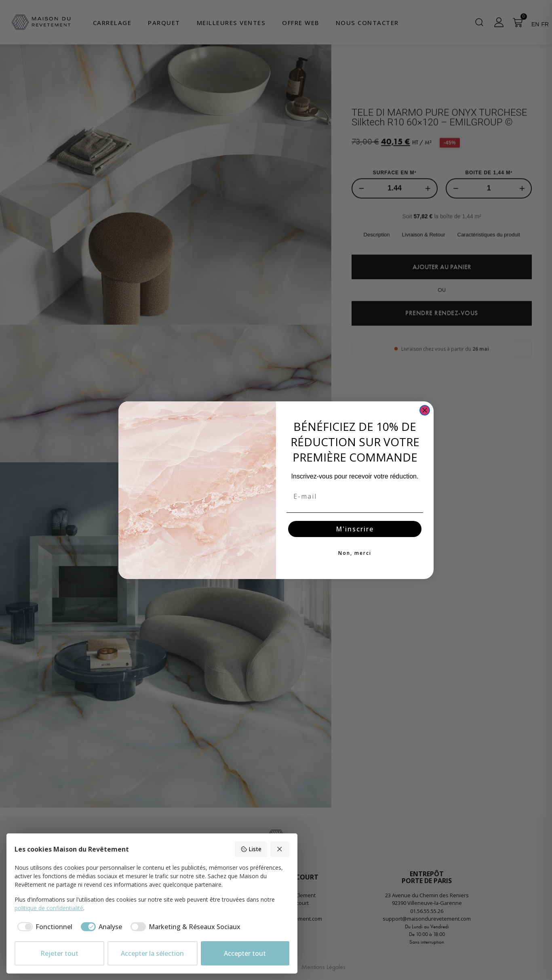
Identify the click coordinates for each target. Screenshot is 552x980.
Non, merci (355, 553)
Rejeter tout (59, 953)
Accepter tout (245, 953)
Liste (251, 849)
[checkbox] (43, 927)
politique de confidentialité (49, 908)
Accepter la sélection (152, 953)
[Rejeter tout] (280, 849)
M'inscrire (355, 529)
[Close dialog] (425, 410)
